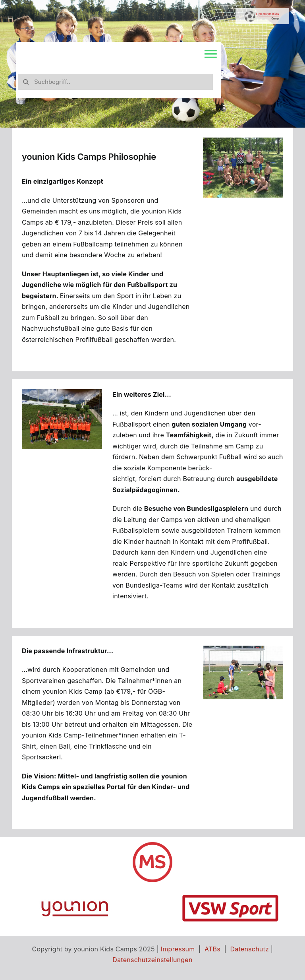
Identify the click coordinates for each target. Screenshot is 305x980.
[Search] (26, 82)
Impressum (178, 949)
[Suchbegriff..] (115, 82)
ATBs (212, 949)
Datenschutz (250, 949)
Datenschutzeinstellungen (152, 960)
